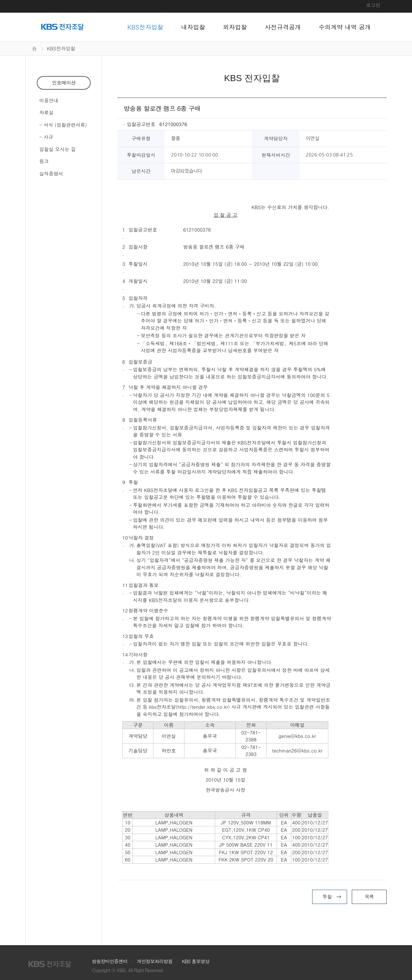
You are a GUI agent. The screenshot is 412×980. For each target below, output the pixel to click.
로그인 (373, 5)
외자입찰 (235, 27)
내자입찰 (193, 27)
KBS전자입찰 (145, 27)
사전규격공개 (283, 27)
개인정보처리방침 (155, 961)
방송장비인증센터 (110, 961)
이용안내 (49, 100)
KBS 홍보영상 (196, 961)
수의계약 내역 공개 (345, 27)
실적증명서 (51, 173)
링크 (44, 161)
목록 (369, 897)
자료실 (46, 112)
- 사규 (46, 137)
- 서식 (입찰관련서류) (63, 125)
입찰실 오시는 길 (58, 149)
